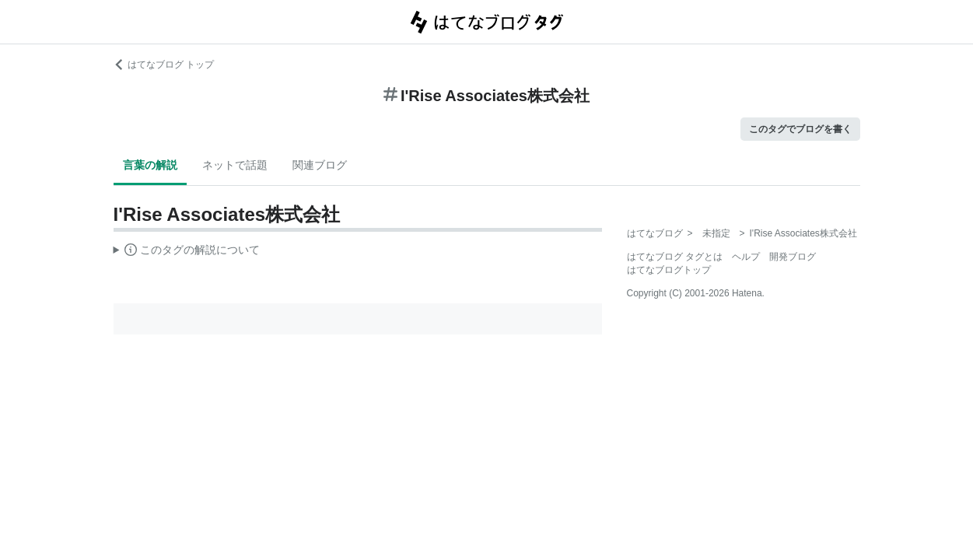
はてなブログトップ (669, 270)
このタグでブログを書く (800, 129)
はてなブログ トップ (164, 65)
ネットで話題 (235, 165)
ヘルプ (746, 257)
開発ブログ (793, 257)
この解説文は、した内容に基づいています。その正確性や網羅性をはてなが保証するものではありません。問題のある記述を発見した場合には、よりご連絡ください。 (187, 252)
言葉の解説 (150, 165)
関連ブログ (320, 165)
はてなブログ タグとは (675, 257)
